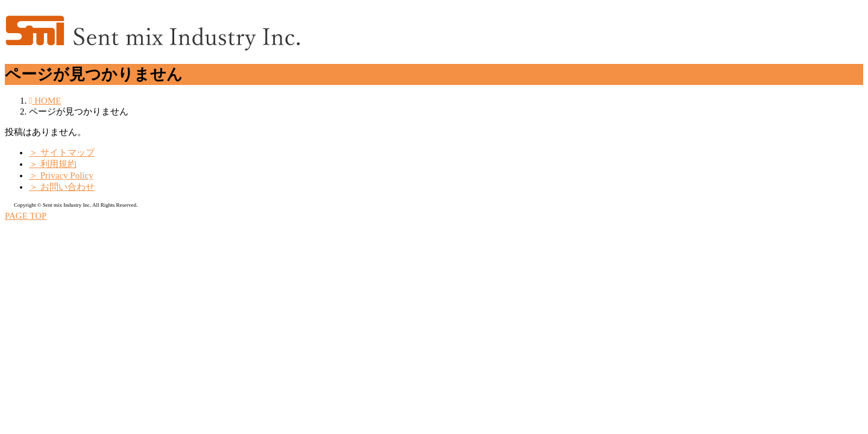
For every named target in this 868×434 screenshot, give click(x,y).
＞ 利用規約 (53, 164)
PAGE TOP (26, 216)
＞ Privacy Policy (61, 175)
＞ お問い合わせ (62, 187)
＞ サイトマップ (62, 153)
